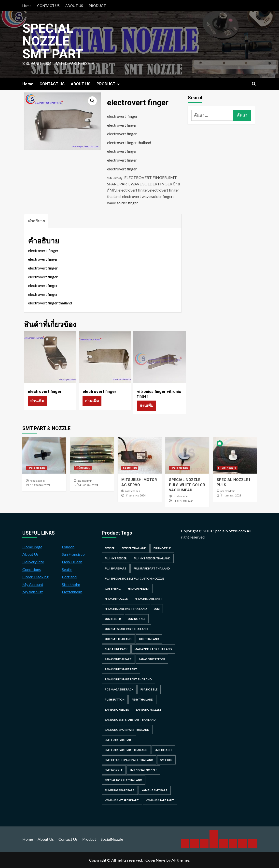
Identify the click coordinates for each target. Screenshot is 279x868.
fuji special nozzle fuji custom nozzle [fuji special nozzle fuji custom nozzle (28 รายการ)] (134, 578)
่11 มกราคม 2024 (136, 496)
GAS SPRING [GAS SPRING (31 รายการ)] (113, 589)
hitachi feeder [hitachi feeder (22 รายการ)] (139, 589)
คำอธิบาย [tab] (36, 221)
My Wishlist (33, 592)
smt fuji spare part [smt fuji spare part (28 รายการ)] (119, 740)
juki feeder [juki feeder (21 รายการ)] (113, 619)
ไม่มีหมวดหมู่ (83, 468)
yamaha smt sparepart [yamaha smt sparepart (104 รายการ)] (122, 800)
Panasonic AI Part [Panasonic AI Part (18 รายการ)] (118, 659)
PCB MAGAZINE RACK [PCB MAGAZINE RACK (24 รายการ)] (119, 689)
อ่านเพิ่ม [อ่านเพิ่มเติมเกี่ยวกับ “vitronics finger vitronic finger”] (146, 405)
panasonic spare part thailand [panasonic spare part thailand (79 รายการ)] (128, 679)
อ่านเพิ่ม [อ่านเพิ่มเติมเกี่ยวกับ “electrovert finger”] (37, 401)
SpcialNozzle (112, 839)
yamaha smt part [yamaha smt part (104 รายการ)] (155, 790)
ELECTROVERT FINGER (146, 177)
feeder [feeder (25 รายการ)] (110, 548)
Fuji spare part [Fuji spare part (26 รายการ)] (116, 568)
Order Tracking (35, 577)
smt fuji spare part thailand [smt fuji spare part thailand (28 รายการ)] (126, 750)
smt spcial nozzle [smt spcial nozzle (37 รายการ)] (143, 770)
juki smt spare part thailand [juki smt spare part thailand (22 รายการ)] (126, 629)
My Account (33, 584)
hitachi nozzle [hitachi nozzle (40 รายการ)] (116, 599)
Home (27, 6)
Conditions (32, 569)
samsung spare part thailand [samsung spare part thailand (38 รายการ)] (127, 730)
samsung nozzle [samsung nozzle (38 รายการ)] (148, 710)
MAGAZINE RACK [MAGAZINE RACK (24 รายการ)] (116, 649)
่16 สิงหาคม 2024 (40, 485)
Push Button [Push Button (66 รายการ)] (115, 699)
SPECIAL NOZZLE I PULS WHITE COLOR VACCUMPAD (187, 485)
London (68, 547)
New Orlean (72, 562)
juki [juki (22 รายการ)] (157, 609)
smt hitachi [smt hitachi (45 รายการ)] (163, 750)
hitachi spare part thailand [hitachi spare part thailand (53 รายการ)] (126, 609)
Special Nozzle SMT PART (53, 41)
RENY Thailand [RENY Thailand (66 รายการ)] (142, 699)
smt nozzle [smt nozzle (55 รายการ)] (114, 770)
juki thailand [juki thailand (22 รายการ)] (149, 639)
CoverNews (155, 860)
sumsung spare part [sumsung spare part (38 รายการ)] (120, 790)
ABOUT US (74, 6)
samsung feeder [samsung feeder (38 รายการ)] (117, 710)
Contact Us (68, 839)
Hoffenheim (72, 592)
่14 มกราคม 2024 (88, 485)
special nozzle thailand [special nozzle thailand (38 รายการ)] (124, 780)
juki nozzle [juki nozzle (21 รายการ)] (137, 619)
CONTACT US (48, 6)
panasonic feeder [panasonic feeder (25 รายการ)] (152, 659)
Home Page (32, 547)
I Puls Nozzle (36, 468)
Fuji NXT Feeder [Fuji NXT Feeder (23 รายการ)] (116, 558)
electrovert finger (133, 190)
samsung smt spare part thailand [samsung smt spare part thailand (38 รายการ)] (130, 720)
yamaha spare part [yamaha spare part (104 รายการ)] (160, 800)
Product (89, 839)
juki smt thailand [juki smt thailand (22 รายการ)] (118, 639)
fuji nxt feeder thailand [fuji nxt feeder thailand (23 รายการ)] (152, 558)
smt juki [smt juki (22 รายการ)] (166, 760)
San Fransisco (73, 554)
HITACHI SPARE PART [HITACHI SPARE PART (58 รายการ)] (148, 599)
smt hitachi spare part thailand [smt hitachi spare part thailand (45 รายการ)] (129, 760)
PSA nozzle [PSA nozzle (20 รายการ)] (149, 689)
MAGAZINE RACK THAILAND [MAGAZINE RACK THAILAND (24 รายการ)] (153, 649)
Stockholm (71, 584)
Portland (69, 577)
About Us (30, 554)
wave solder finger (123, 203)
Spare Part (130, 468)
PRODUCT (97, 6)
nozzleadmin (37, 481)
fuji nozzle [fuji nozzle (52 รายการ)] (162, 548)
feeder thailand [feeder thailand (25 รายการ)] (134, 548)
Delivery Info (33, 562)
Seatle (67, 569)
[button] (92, 101)
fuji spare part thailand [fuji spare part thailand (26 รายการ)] (152, 568)
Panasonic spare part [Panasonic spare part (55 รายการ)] (121, 669)
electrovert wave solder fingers (148, 196)
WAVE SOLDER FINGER (151, 184)
